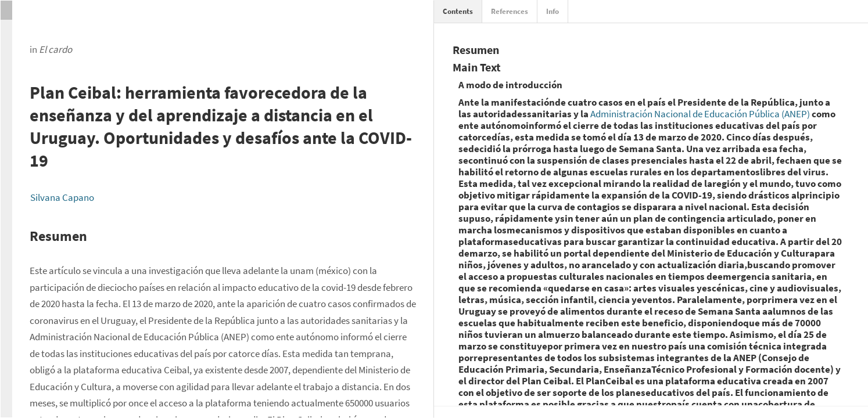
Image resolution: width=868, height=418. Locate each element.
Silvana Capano (62, 197)
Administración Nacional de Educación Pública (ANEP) (700, 114)
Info (553, 11)
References (510, 11)
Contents (458, 11)
